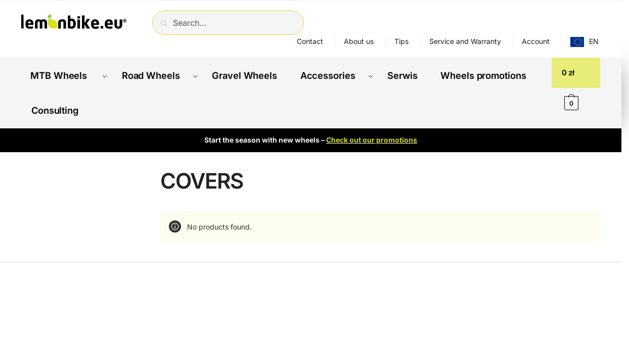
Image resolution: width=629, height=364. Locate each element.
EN (594, 41)
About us (359, 41)
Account (536, 41)
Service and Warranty (465, 41)
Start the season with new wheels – (311, 130)
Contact (310, 41)
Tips (401, 41)
